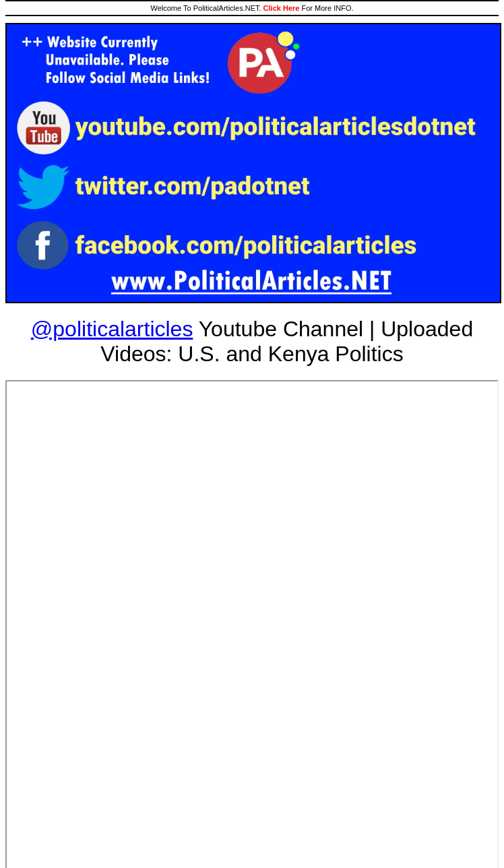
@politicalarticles (112, 329)
